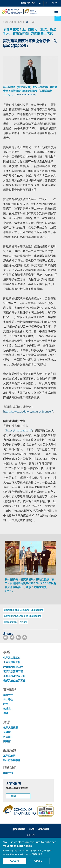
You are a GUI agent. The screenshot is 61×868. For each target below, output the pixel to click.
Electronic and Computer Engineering (24, 610)
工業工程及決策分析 (14, 676)
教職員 (7, 709)
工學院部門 (9, 756)
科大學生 (8, 699)
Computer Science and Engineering (23, 616)
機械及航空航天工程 (14, 681)
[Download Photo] (25, 95)
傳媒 (6, 713)
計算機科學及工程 (13, 667)
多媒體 (7, 732)
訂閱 (14, 796)
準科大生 (8, 695)
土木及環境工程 (12, 662)
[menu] (56, 12)
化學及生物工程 (12, 658)
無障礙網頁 (19, 829)
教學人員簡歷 (11, 728)
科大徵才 (8, 737)
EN (20, 22)
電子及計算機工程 (13, 671)
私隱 (32, 829)
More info (37, 854)
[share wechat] (25, 637)
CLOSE (38, 861)
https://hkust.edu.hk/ (19, 430)
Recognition (10, 622)
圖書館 (7, 741)
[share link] (18, 637)
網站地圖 (44, 829)
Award (24, 622)
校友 (6, 704)
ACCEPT (15, 861)
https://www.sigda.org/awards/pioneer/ (28, 411)
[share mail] (6, 637)
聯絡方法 (8, 773)
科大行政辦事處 (12, 760)
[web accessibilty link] (46, 810)
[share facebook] (12, 637)
